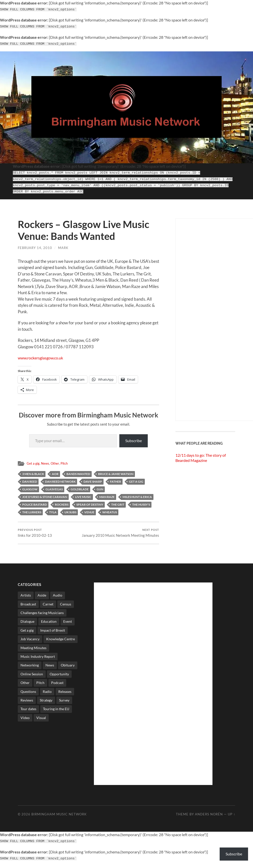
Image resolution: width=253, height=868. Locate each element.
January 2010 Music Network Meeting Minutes (125, 533)
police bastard (35, 502)
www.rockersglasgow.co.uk (42, 356)
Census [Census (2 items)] (66, 607)
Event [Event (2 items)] (68, 624)
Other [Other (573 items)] (25, 685)
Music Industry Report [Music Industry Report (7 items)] (38, 659)
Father (116, 479)
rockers (62, 502)
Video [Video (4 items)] (25, 720)
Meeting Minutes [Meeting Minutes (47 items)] (33, 650)
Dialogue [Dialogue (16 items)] (27, 624)
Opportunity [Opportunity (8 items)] (59, 676)
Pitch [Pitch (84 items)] (40, 685)
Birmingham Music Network (59, 817)
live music (83, 494)
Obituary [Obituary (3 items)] (68, 668)
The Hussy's (141, 502)
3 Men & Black (33, 471)
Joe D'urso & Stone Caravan (45, 494)
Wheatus (110, 510)
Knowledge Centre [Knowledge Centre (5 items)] (61, 642)
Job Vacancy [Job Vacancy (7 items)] (30, 642)
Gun (100, 487)
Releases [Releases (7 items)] (65, 694)
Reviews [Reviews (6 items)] (27, 703)
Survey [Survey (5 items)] (64, 703)
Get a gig (33, 461)
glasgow (30, 487)
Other (56, 461)
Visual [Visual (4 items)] (41, 720)
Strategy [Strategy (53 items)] (46, 703)
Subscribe (134, 438)
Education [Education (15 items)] (49, 624)
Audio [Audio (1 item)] (58, 598)
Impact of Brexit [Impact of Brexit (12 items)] (53, 633)
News (46, 461)
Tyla (53, 510)
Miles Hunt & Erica (137, 494)
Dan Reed (30, 479)
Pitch (66, 461)
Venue (89, 510)
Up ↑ (232, 817)
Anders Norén (209, 817)
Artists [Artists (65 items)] (26, 598)
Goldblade (80, 487)
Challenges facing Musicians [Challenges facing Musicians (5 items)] (42, 615)
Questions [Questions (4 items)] (28, 694)
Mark (63, 245)
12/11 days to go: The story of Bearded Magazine (201, 455)
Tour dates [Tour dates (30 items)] (28, 712)
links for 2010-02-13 (35, 531)
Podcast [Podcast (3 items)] (57, 685)
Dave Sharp (93, 479)
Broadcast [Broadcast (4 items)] (28, 607)
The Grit (118, 502)
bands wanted (78, 471)
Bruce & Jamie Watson (116, 471)
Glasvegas (54, 487)
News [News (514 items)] (50, 668)
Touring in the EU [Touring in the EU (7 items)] (56, 712)
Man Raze (107, 494)
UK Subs (70, 510)
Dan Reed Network (60, 479)
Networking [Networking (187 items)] (30, 668)
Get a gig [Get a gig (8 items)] (27, 633)
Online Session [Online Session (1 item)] (32, 676)
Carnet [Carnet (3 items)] (48, 607)
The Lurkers (32, 510)
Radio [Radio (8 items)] (47, 694)
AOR (55, 471)
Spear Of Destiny (90, 502)
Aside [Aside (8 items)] (42, 598)
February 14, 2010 (35, 245)
